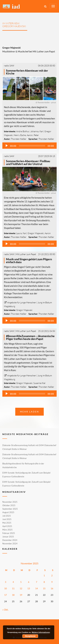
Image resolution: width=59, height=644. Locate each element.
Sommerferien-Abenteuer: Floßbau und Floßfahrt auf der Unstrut (28, 162)
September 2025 (10, 509)
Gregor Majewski (36, 233)
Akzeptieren (30, 636)
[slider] (32, 146)
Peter (36, 135)
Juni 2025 (7, 519)
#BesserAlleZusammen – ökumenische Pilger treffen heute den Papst (30, 337)
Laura (19, 233)
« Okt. (5, 610)
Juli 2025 (7, 516)
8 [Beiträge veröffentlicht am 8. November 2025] (44, 582)
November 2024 (10, 543)
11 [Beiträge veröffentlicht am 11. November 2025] (13, 588)
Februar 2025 (9, 533)
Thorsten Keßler (19, 139)
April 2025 (7, 526)
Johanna (34, 131)
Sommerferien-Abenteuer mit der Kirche (27, 72)
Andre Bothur (23, 131)
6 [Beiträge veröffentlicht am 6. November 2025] (29, 582)
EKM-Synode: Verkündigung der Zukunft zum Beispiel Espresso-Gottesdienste (26, 475)
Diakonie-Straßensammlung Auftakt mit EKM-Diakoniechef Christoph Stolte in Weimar (29, 447)
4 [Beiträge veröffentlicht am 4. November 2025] (13, 582)
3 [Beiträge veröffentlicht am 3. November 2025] (6, 582)
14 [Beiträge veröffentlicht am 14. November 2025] (37, 588)
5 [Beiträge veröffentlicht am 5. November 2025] (21, 582)
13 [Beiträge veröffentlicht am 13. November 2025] (29, 588)
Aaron (30, 135)
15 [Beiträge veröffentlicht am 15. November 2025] (44, 588)
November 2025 (10, 502)
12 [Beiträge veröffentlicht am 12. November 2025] (21, 588)
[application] (29, 146)
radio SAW (9, 66)
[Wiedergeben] (7, 146)
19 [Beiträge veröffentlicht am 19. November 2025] (21, 595)
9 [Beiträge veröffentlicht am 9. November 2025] (52, 582)
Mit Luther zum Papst (26, 254)
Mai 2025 (7, 523)
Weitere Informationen (41, 632)
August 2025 (8, 512)
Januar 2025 (8, 537)
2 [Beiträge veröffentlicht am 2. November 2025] (52, 575)
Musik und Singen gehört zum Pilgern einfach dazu (29, 261)
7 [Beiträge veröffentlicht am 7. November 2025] (37, 582)
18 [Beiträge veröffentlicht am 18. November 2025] (13, 595)
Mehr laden (29, 412)
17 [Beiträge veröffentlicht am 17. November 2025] (6, 595)
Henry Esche (20, 135)
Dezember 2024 (10, 540)
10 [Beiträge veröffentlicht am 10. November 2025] (6, 588)
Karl (41, 131)
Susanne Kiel (39, 383)
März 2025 (7, 530)
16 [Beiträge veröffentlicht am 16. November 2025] (52, 588)
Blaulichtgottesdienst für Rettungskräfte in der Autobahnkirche (23, 465)
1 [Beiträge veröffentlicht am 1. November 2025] (44, 575)
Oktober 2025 (9, 505)
